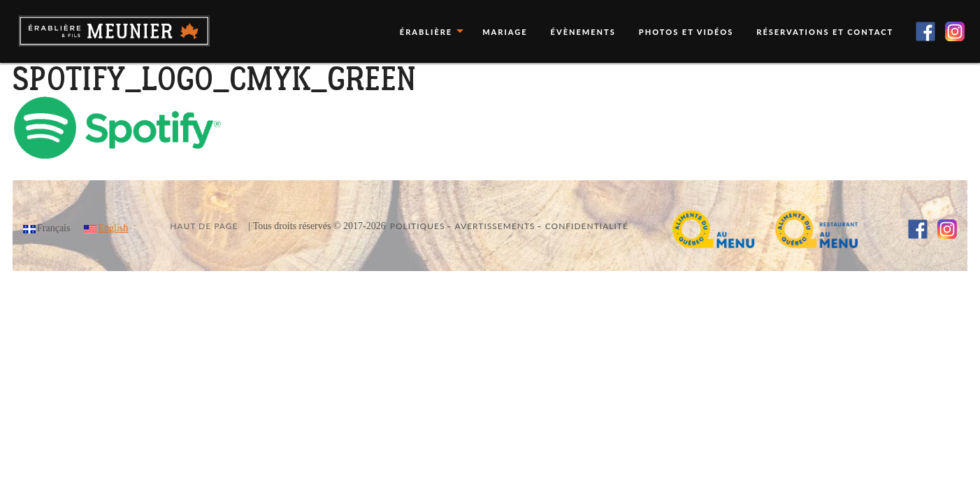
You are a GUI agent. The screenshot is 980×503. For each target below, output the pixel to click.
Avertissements (495, 226)
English (113, 228)
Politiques (418, 226)
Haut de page (204, 226)
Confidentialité (587, 226)
